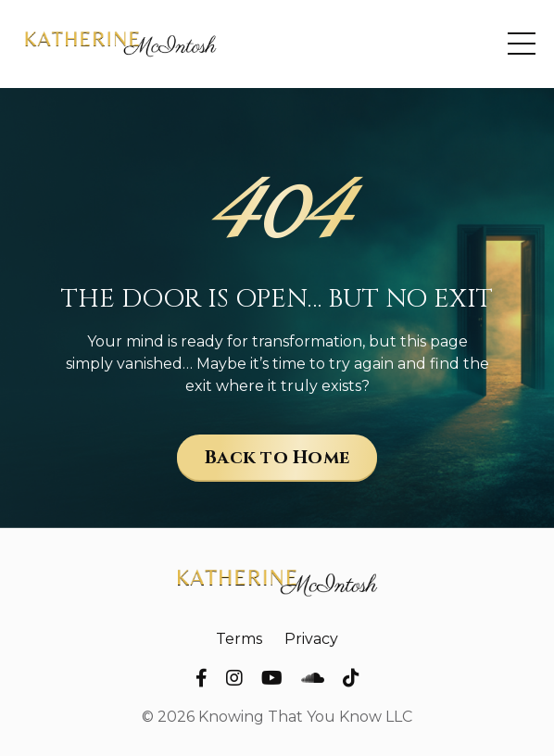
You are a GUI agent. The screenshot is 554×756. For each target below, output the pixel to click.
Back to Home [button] (277, 457)
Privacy (311, 639)
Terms (239, 639)
